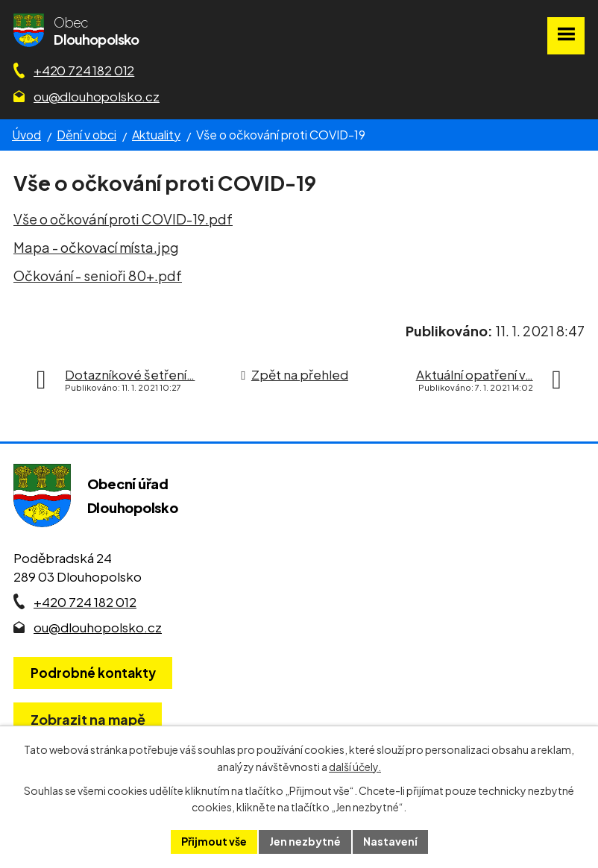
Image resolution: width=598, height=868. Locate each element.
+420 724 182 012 (84, 70)
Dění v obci (86, 135)
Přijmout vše (214, 841)
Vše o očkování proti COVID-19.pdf (123, 219)
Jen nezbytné (305, 841)
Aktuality (156, 135)
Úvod (26, 135)
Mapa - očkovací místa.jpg (96, 247)
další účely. (355, 767)
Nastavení (390, 841)
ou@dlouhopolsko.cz (97, 96)
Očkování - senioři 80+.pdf (98, 276)
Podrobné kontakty (93, 673)
